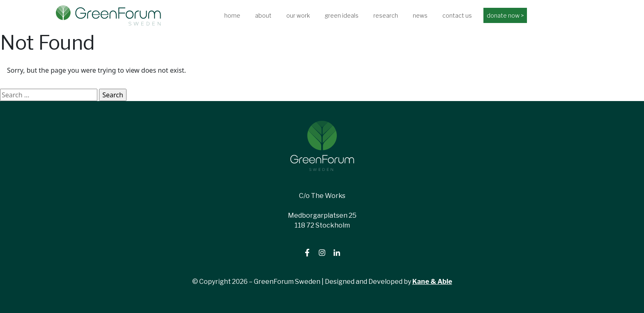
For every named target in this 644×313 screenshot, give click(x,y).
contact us (457, 15)
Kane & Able (432, 282)
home (232, 15)
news (420, 15)
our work (298, 15)
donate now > (505, 15)
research (386, 15)
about (263, 15)
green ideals (342, 15)
